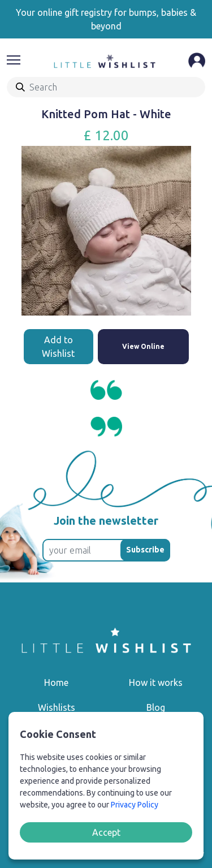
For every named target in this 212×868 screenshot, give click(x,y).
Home (56, 683)
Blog (156, 707)
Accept (106, 832)
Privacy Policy (135, 805)
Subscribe (145, 550)
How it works (156, 683)
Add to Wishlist (58, 347)
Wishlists (57, 707)
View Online (143, 346)
